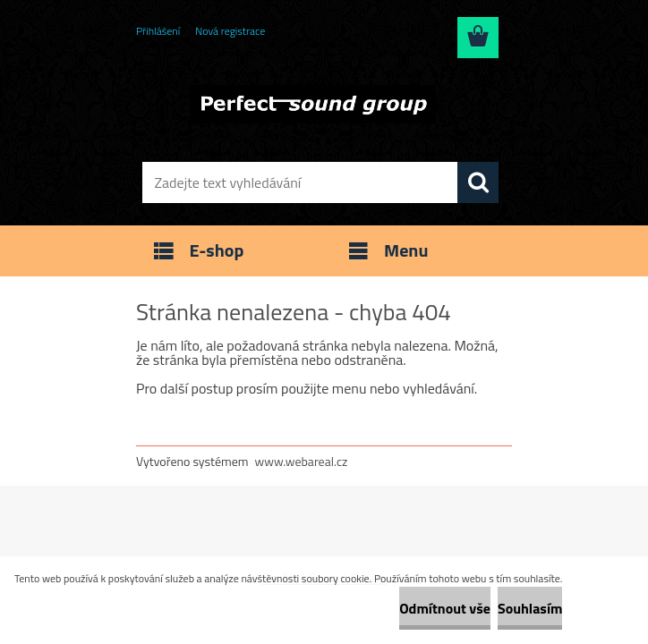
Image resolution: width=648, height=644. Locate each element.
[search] (478, 182)
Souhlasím (530, 608)
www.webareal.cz (302, 461)
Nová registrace (230, 31)
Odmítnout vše (445, 608)
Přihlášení (158, 31)
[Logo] (313, 104)
